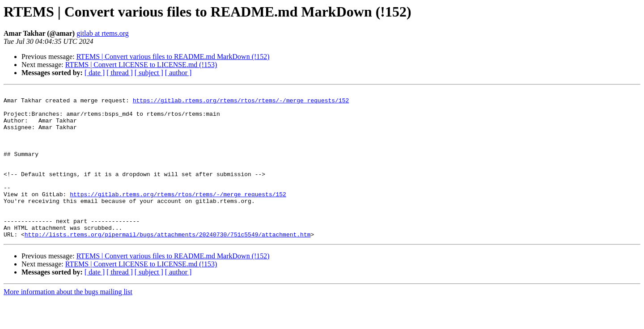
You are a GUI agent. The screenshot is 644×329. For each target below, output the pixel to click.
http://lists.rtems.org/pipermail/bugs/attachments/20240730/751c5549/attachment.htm (168, 264)
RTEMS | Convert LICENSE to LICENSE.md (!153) (141, 65)
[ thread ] (120, 73)
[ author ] (178, 73)
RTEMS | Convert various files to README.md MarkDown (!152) (173, 57)
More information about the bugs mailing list (68, 321)
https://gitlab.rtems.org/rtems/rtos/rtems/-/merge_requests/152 (241, 103)
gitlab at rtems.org (103, 33)
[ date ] (95, 73)
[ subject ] (149, 73)
